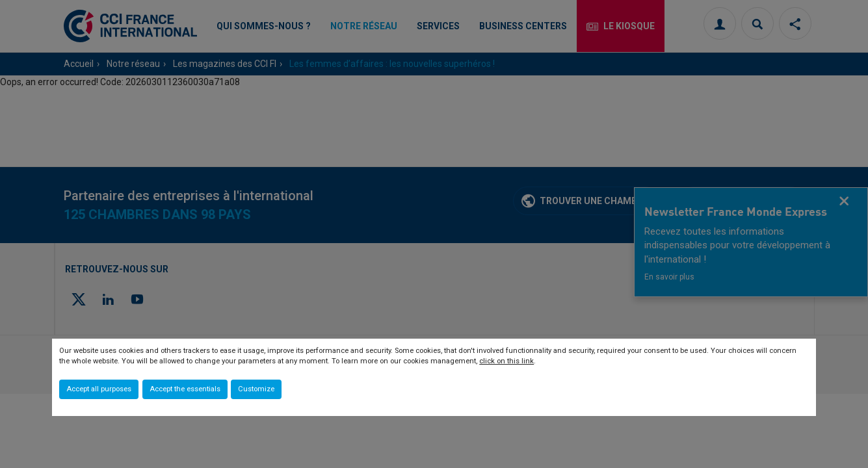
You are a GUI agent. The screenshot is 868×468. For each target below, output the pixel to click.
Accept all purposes (99, 389)
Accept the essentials (185, 389)
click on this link (506, 361)
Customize (256, 389)
